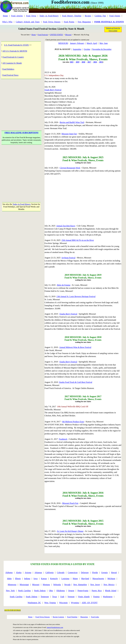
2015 (101, 62)
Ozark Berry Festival (53, 90)
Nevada (67, 585)
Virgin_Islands (84, 597)
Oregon (71, 591)
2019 (77, 62)
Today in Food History (22, 204)
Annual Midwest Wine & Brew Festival (75, 347)
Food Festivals (43, 35)
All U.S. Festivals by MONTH (15, 51)
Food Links (95, 617)
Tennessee (45, 597)
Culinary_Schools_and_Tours (28, 22)
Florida (95, 573)
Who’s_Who (7, 22)
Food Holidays (8, 69)
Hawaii (114, 573)
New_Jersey (95, 585)
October (87, 49)
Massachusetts (98, 579)
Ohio (51, 591)
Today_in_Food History (49, 16)
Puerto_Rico (97, 591)
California (49, 573)
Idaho (9, 579)
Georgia (104, 573)
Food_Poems (69, 22)
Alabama (9, 573)
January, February (77, 43)
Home (5, 16)
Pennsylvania (83, 591)
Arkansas (38, 573)
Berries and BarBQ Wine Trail (72, 122)
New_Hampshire (80, 585)
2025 (72, 62)
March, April (92, 43)
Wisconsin (63, 603)
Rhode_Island (111, 591)
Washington (108, 597)
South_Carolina (16, 597)
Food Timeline (72, 617)
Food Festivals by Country (13, 57)
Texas (55, 597)
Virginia (96, 597)
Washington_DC (34, 603)
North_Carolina (24, 591)
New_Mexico (109, 585)
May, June (104, 43)
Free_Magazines (84, 22)
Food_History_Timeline (72, 16)
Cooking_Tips (100, 16)
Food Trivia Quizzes (43, 617)
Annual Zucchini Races (66, 226)
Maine (75, 579)
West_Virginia (50, 603)
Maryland (85, 579)
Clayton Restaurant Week (70, 168)
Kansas (44, 579)
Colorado (61, 573)
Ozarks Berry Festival (68, 314)
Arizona (28, 573)
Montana (46, 585)
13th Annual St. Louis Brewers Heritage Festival (76, 296)
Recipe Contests (58, 617)
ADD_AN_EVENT (90, 603)
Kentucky (54, 579)
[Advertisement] (22, 101)
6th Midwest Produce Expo (73, 422)
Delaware (85, 573)
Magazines (84, 617)
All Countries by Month (12, 63)
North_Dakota (40, 591)
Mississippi (24, 585)
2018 (83, 62)
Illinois (18, 579)
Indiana (27, 579)
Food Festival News (10, 75)
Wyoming (75, 603)
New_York (10, 591)
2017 (89, 62)
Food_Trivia (31, 16)
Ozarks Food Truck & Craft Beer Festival (75, 382)
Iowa (36, 579)
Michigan (111, 579)
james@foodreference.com (55, 627)
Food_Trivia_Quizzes (52, 22)
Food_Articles (17, 16)
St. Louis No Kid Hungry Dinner (70, 531)
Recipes (88, 16)
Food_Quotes (115, 16)
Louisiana (65, 579)
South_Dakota (32, 597)
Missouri (68, 35)
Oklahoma (61, 591)
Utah (62, 597)
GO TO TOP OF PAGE (13, 610)
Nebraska (57, 585)
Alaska (19, 573)
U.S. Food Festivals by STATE (16, 45)
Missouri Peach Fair (70, 503)
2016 (95, 62)
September (77, 49)
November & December (102, 49)
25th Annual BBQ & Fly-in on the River (78, 240)
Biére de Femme (64, 285)
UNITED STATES (56, 35)
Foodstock (63, 439)
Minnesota (12, 585)
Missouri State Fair (69, 134)
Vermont (71, 597)
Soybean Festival (68, 258)
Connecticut (73, 573)
